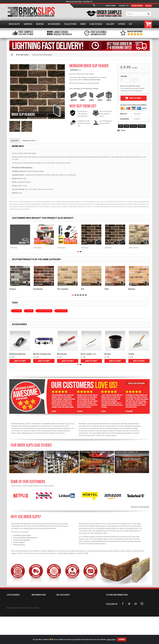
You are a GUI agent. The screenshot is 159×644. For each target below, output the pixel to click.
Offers (12, 628)
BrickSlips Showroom (43, 628)
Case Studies (14, 625)
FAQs (36, 617)
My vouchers (64, 615)
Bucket (108, 354)
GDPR (36, 621)
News (11, 621)
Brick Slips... (38, 248)
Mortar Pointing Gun (42, 354)
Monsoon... (85, 248)
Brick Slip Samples (17, 604)
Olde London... (134, 248)
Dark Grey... (14, 248)
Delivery (37, 604)
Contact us (124, 6)
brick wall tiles (62, 311)
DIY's (11, 632)
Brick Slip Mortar (16, 608)
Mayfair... (132, 289)
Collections (14, 617)
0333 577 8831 (111, 6)
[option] (21, 496)
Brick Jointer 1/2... (89, 354)
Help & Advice (64, 619)
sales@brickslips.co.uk (124, 609)
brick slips (17, 311)
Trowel (131, 354)
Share (127, 126)
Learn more (111, 640)
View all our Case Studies (140, 507)
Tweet (121, 126)
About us (37, 614)
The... (83, 289)
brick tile (29, 311)
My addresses (64, 608)
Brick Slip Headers (23, 55)
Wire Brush (62, 354)
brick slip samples (95, 531)
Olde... (107, 289)
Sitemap (37, 625)
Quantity (124, 76)
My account (63, 595)
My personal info (66, 611)
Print (123, 130)
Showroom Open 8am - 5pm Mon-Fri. (79, 2)
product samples (140, 207)
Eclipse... (13, 289)
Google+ (133, 126)
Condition (74, 70)
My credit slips (65, 604)
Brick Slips (13, 601)
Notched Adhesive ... (19, 354)
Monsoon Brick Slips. (93, 80)
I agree (122, 640)
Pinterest (142, 126)
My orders (63, 601)
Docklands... (39, 289)
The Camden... (63, 289)
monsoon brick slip (45, 311)
